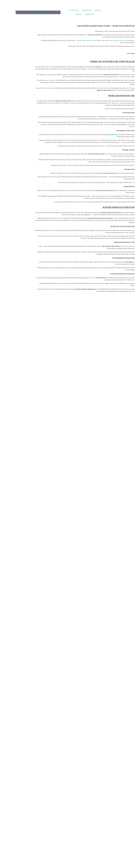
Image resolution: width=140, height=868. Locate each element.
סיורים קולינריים (58, 10)
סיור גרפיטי (96, 41)
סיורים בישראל (74, 14)
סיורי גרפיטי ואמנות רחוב (98, 135)
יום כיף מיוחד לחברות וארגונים (70, 41)
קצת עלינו (82, 10)
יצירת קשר (63, 14)
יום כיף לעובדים (71, 10)
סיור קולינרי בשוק (105, 41)
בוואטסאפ (82, 405)
